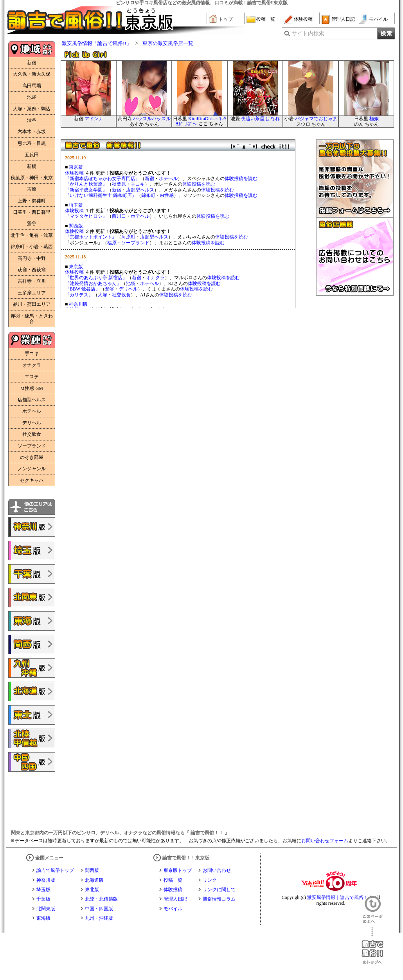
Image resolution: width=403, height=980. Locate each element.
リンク (210, 880)
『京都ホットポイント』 (91, 237)
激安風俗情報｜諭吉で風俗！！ (340, 897)
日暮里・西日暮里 (32, 212)
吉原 (32, 189)
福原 (112, 243)
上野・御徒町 (32, 201)
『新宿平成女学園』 (86, 190)
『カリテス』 (79, 295)
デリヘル (32, 423)
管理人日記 (343, 19)
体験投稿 (303, 19)
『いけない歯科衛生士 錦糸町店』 (101, 195)
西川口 (119, 216)
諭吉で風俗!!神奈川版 (32, 527)
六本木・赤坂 (32, 132)
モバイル (378, 19)
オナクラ (32, 365)
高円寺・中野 (32, 258)
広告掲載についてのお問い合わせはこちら (355, 257)
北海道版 (94, 880)
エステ (32, 377)
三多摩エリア (32, 293)
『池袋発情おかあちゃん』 (93, 283)
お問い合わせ (217, 870)
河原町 (128, 237)
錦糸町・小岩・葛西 (32, 247)
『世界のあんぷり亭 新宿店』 (96, 278)
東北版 (92, 890)
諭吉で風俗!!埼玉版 (32, 550)
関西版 (76, 226)
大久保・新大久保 (32, 74)
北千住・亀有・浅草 (32, 235)
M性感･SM (32, 388)
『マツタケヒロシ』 (86, 216)
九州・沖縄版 (99, 918)
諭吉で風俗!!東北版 (32, 715)
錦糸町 (148, 195)
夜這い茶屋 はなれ (260, 119)
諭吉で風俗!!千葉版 (32, 574)
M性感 (167, 195)
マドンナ (94, 119)
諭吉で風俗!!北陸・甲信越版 (32, 738)
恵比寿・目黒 (32, 143)
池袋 (32, 97)
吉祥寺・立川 (32, 281)
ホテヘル (32, 411)
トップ (226, 19)
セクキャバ (32, 480)
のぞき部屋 (32, 457)
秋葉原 (119, 184)
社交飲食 (32, 434)
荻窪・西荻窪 (32, 270)
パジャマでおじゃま (316, 119)
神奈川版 (78, 304)
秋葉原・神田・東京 (32, 178)
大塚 (103, 295)
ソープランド (32, 446)
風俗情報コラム (219, 899)
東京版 (76, 167)
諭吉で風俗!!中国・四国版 (32, 762)
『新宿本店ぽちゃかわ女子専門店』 (103, 179)
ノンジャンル (32, 469)
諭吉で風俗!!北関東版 (32, 597)
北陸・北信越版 (101, 899)
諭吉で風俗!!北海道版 (32, 691)
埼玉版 (76, 205)
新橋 (32, 166)
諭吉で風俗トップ (55, 870)
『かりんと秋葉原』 (86, 184)
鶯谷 (32, 224)
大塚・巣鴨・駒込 (32, 109)
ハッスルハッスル (152, 119)
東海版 (43, 918)
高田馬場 (32, 86)
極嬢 (374, 119)
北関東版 (46, 909)
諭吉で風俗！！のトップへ (372, 946)
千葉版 (43, 899)
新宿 (32, 63)
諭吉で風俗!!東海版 (32, 621)
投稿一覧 (266, 19)
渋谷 (32, 120)
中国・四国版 (99, 909)
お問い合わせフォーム (325, 841)
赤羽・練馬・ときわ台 (32, 319)
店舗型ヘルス (32, 400)
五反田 (32, 155)
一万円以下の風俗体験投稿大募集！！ (355, 179)
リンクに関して (219, 890)
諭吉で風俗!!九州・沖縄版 (32, 668)
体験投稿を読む (241, 179)
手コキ (32, 354)
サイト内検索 (308, 33)
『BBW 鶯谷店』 (83, 289)
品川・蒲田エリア (32, 304)
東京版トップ (178, 870)
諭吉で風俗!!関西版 (32, 644)
